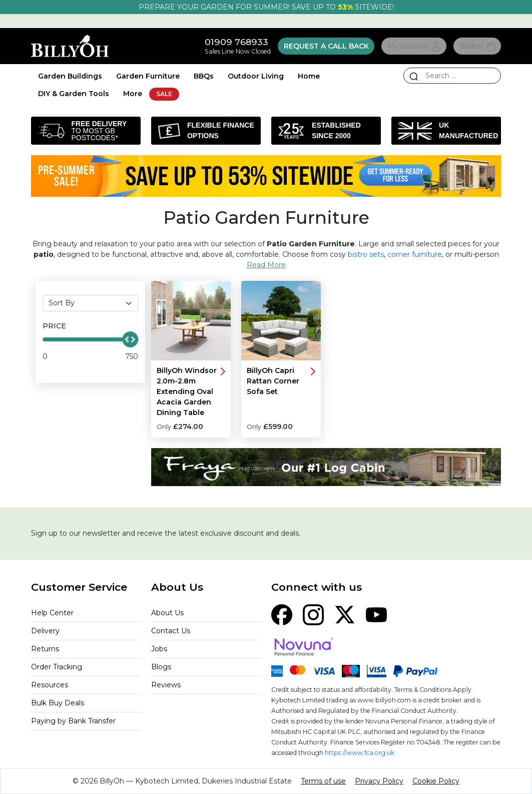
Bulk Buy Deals (58, 703)
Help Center (52, 613)
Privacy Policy (379, 781)
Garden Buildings (70, 76)
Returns (45, 649)
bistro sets (366, 254)
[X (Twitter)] (345, 614)
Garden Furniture (148, 76)
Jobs (159, 649)
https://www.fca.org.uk (360, 753)
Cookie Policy (436, 781)
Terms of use (323, 781)
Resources (50, 685)
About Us (167, 613)
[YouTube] (376, 614)
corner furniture (415, 254)
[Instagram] (313, 614)
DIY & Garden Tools (74, 94)
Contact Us (171, 631)
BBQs (204, 76)
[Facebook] (282, 614)
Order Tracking (57, 667)
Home (309, 76)
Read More (266, 265)
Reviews (166, 685)
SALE (164, 94)
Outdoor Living (256, 76)
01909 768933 (236, 42)
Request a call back (326, 46)
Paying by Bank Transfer (73, 721)
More (133, 94)
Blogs (161, 667)
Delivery (45, 631)
